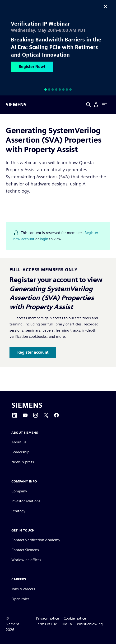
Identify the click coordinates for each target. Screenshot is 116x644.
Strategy (18, 511)
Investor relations (26, 501)
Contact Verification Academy (36, 540)
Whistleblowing (90, 624)
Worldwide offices (26, 560)
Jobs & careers (23, 589)
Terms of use (46, 624)
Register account (33, 352)
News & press (23, 462)
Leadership (20, 452)
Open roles (20, 599)
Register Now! (32, 67)
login (44, 239)
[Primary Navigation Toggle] (105, 105)
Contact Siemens (25, 550)
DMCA (67, 624)
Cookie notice (75, 618)
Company (19, 491)
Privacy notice (47, 618)
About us (19, 442)
